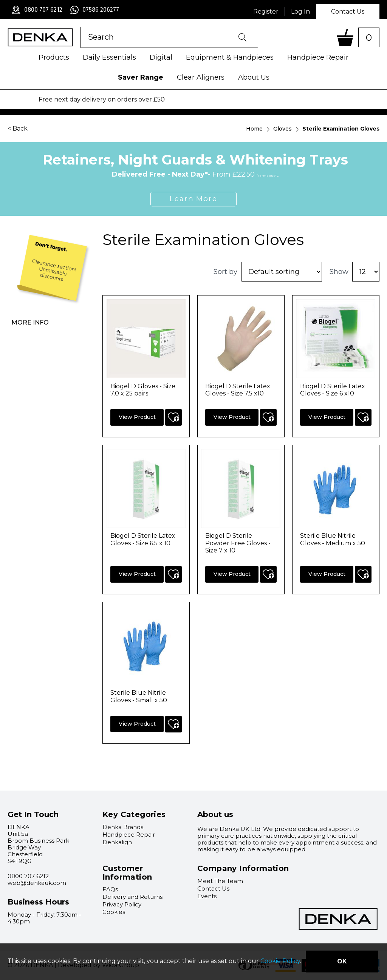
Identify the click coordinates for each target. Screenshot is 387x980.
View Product (137, 417)
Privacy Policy (122, 904)
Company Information (243, 868)
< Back (18, 128)
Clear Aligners (201, 77)
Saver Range (141, 77)
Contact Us (348, 12)
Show (339, 272)
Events (207, 896)
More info (30, 323)
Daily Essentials (109, 57)
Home (254, 129)
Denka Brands (123, 827)
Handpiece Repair (318, 57)
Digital (161, 57)
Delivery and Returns (132, 897)
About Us (254, 77)
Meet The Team (220, 881)
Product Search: (81, 27)
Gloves (283, 129)
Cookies (114, 912)
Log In (300, 12)
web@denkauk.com (37, 883)
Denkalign (117, 842)
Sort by (225, 272)
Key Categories (134, 814)
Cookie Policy (280, 961)
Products (54, 57)
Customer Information (127, 873)
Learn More (193, 199)
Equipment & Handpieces (230, 57)
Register (266, 12)
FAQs (110, 889)
